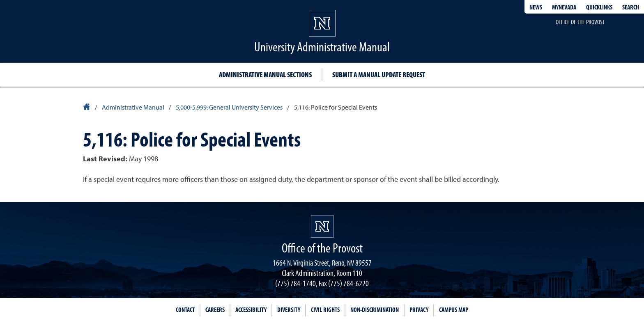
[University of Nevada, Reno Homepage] (322, 226)
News (536, 7)
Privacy (419, 310)
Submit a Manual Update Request (379, 75)
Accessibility (251, 310)
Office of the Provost (580, 22)
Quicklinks (599, 7)
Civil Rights (325, 310)
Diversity (289, 310)
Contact (185, 310)
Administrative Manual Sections (265, 75)
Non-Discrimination (375, 310)
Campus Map (454, 310)
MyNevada (564, 7)
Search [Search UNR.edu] (631, 7)
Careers (215, 310)
